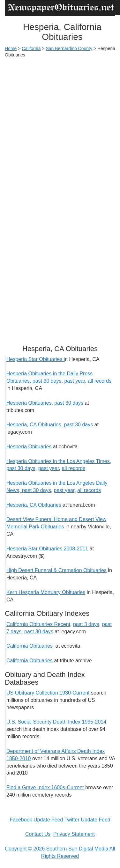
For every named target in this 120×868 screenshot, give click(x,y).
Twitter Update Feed (87, 820)
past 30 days (39, 632)
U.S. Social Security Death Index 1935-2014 (56, 722)
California (31, 48)
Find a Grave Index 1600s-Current (45, 787)
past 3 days (86, 624)
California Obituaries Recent (38, 624)
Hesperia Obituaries (29, 447)
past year (75, 381)
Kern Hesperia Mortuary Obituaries (46, 592)
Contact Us (38, 834)
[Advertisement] (60, 124)
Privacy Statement (74, 834)
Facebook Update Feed (36, 820)
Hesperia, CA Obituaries (34, 505)
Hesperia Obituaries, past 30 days (45, 403)
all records (100, 381)
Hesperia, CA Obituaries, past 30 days (50, 425)
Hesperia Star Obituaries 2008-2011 (47, 549)
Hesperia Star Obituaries (34, 359)
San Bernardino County (69, 48)
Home (11, 48)
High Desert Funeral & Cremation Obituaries (56, 570)
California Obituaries (30, 646)
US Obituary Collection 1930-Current (48, 693)
